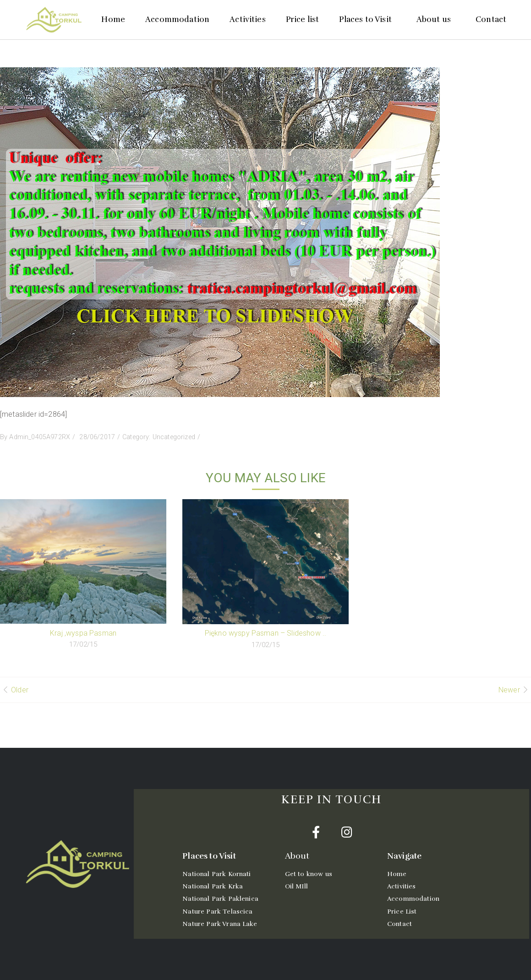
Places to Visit (367, 19)
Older (20, 690)
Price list (303, 19)
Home (113, 19)
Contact (491, 19)
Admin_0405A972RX (40, 437)
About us (436, 19)
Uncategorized (174, 437)
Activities (248, 19)
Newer (509, 690)
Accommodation (177, 19)
